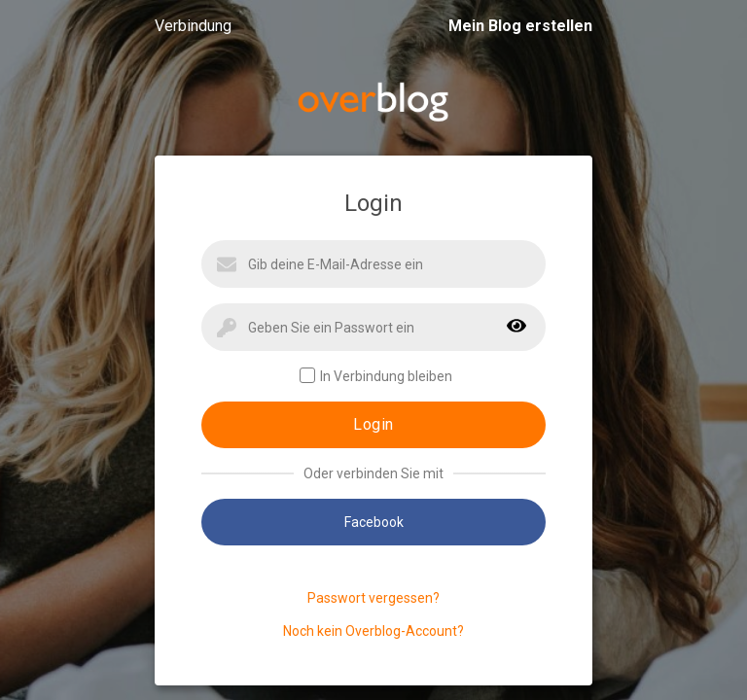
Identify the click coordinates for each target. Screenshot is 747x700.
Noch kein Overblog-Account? (373, 631)
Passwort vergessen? (373, 598)
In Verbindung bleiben (376, 376)
